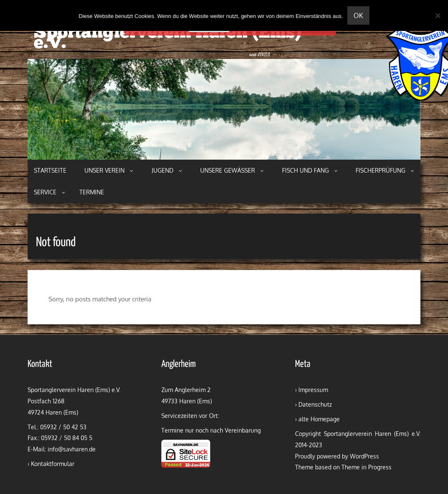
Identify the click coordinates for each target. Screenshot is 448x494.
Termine (92, 192)
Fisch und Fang (310, 170)
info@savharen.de (72, 449)
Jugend (167, 170)
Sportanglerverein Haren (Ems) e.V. (168, 38)
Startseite (50, 170)
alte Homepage (319, 419)
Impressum (313, 390)
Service (50, 192)
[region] (224, 109)
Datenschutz (315, 404)
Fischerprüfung (385, 170)
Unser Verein (109, 170)
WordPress (364, 456)
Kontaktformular (53, 464)
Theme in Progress (367, 467)
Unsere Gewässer (232, 170)
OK (358, 15)
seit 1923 (260, 55)
